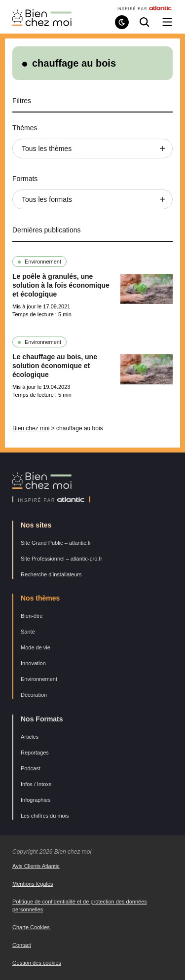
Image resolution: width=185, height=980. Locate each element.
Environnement (43, 262)
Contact (22, 945)
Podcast (31, 768)
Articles (30, 737)
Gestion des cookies (37, 963)
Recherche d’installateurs (51, 574)
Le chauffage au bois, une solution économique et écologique (55, 366)
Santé (28, 632)
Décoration (34, 695)
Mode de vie (36, 647)
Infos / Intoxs (36, 784)
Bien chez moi (31, 428)
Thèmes (25, 128)
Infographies (36, 800)
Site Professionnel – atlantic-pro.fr (61, 559)
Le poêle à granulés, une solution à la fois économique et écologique (61, 285)
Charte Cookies (31, 927)
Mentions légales (33, 884)
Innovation (33, 663)
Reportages (35, 753)
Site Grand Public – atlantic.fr (56, 543)
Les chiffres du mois (45, 816)
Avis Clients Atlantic (36, 866)
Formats (25, 179)
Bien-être (32, 616)
